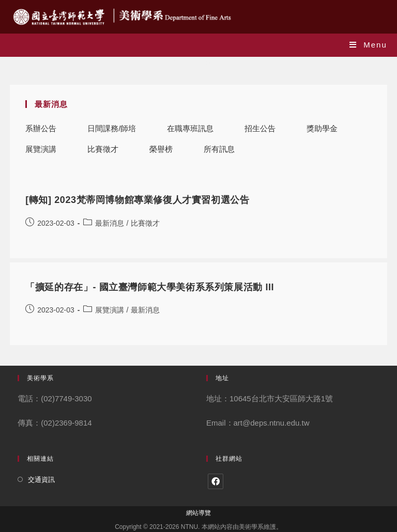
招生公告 (260, 128)
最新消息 (110, 223)
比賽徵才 (103, 149)
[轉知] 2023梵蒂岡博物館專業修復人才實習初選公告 (137, 200)
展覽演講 (41, 149)
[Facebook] (216, 481)
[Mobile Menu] (368, 45)
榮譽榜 (161, 149)
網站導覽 (198, 513)
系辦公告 (41, 128)
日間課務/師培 (112, 128)
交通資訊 (41, 480)
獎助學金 (322, 128)
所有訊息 (219, 149)
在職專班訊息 (190, 128)
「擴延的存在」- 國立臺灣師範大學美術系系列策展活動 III (150, 287)
